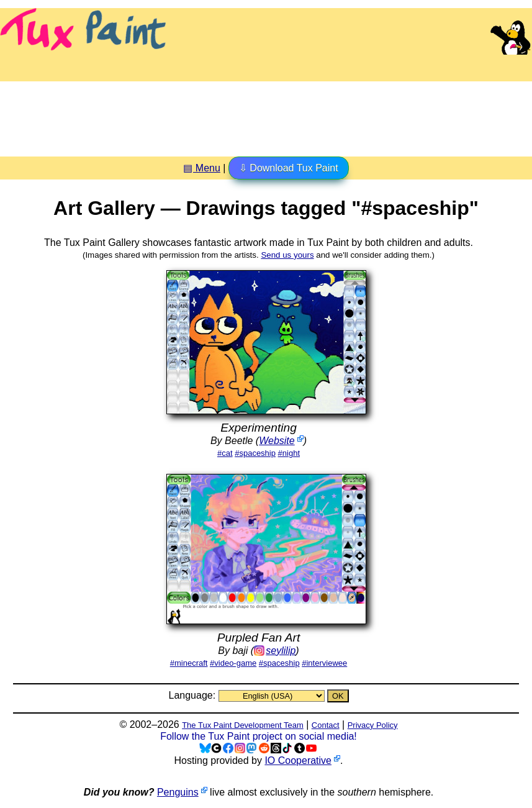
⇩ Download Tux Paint (289, 168)
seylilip (281, 651)
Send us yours (287, 255)
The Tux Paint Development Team (243, 725)
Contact (326, 725)
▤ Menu (201, 168)
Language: (193, 695)
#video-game (233, 663)
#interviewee (324, 663)
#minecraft (189, 663)
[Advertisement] (266, 114)
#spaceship (255, 453)
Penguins (178, 792)
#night (289, 453)
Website (277, 441)
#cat (225, 453)
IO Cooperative (298, 760)
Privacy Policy (373, 725)
